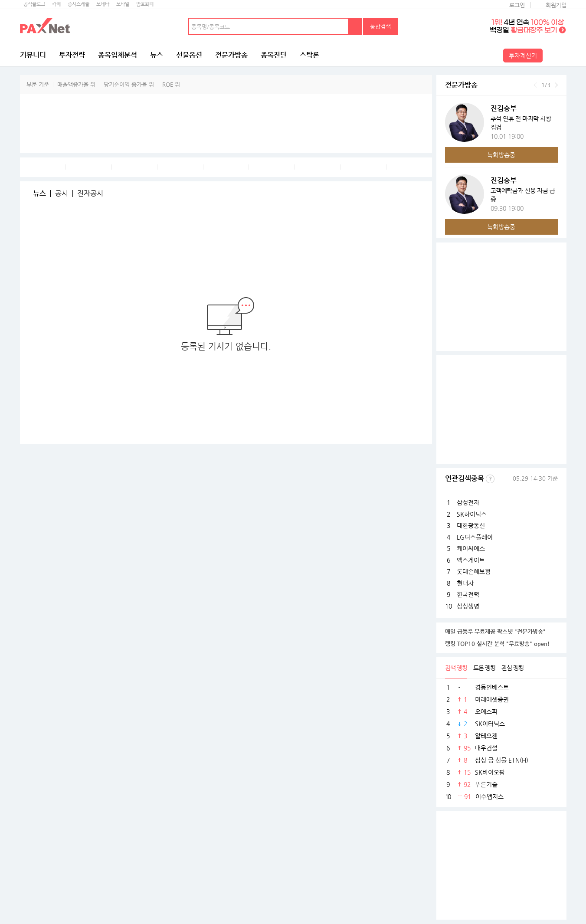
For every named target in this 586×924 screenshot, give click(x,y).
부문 (32, 84)
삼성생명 (468, 606)
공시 (62, 193)
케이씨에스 (471, 548)
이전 (535, 85)
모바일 (123, 4)
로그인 (517, 5)
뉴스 (157, 55)
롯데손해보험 (474, 571)
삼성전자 (468, 502)
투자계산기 (523, 56)
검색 (355, 26)
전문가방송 (231, 55)
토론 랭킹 (484, 668)
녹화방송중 (501, 155)
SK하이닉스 (472, 514)
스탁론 (309, 55)
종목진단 (274, 55)
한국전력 (468, 594)
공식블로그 (34, 4)
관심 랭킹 (512, 668)
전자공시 (90, 193)
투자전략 (72, 55)
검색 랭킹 (456, 668)
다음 (556, 85)
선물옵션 (189, 55)
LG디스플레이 (475, 537)
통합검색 (380, 26)
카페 (56, 4)
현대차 (465, 583)
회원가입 (556, 5)
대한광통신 (471, 525)
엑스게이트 (471, 560)
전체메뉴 (556, 55)
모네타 (103, 4)
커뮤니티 (33, 55)
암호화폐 (145, 4)
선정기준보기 (490, 479)
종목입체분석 (118, 55)
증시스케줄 (79, 4)
